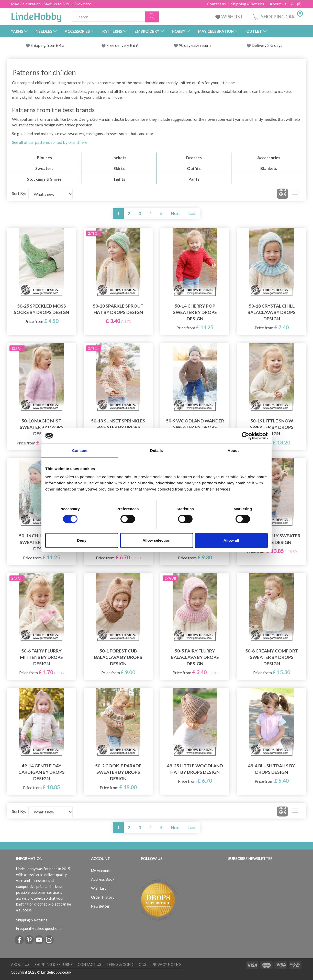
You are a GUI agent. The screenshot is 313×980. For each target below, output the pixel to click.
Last (192, 213)
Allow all (231, 540)
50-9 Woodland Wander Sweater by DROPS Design (195, 427)
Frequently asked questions (39, 928)
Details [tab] (156, 450)
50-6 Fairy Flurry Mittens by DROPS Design (41, 657)
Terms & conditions (126, 965)
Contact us (216, 4)
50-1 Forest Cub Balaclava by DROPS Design (118, 657)
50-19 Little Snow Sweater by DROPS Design (272, 427)
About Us (278, 4)
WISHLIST (230, 17)
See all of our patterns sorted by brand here (50, 142)
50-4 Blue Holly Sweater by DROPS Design (272, 539)
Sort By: (19, 193)
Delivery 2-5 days (267, 45)
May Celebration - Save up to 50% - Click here (51, 4)
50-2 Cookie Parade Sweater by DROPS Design (118, 772)
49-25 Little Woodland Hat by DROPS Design (195, 769)
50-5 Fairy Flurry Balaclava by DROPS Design (195, 657)
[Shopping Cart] (277, 16)
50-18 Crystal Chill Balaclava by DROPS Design (272, 312)
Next (175, 213)
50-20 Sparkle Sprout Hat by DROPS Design (118, 309)
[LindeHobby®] (36, 16)
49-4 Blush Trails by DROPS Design (272, 769)
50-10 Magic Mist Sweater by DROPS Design (42, 427)
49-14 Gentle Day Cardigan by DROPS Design (42, 772)
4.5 (61, 45)
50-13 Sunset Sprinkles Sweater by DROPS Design (118, 427)
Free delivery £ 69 (122, 45)
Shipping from (43, 45)
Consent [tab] (80, 450)
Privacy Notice (167, 965)
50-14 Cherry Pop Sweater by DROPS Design (195, 312)
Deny (82, 540)
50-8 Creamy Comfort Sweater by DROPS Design (272, 657)
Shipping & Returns (248, 4)
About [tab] (233, 450)
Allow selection (156, 540)
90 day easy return (195, 45)
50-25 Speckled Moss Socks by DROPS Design (41, 309)
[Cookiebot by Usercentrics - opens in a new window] (245, 436)
